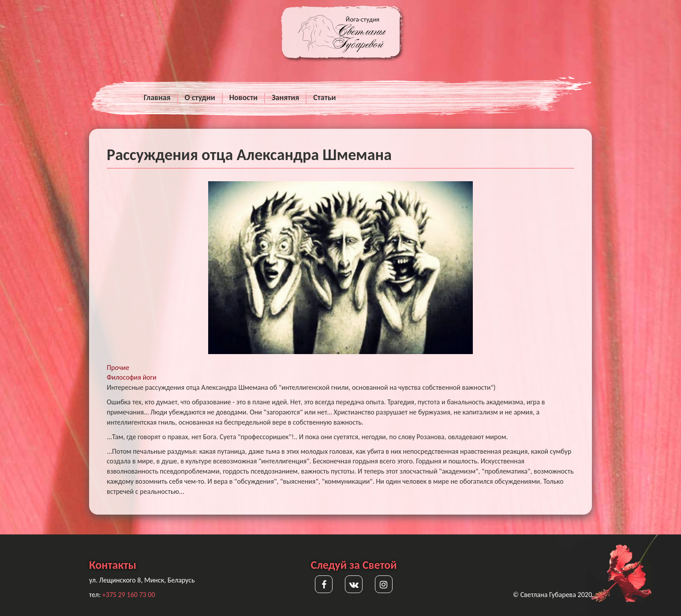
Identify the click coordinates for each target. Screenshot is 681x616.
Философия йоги (132, 377)
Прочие (118, 368)
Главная (157, 97)
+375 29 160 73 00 (129, 595)
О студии (200, 97)
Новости (243, 97)
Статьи (324, 97)
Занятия (285, 97)
